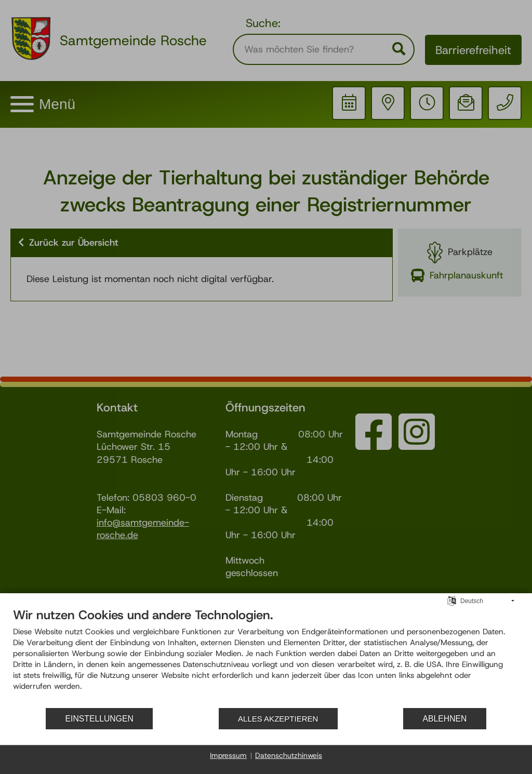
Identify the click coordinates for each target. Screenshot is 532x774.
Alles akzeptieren (278, 719)
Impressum (228, 755)
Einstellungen (99, 719)
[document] (266, 657)
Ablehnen (445, 719)
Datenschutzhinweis (289, 755)
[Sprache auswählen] (452, 600)
